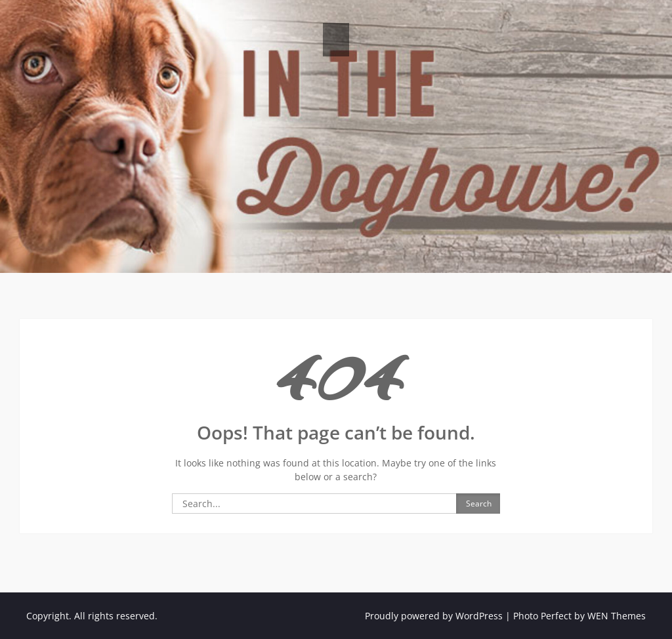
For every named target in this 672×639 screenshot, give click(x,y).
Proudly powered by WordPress (434, 616)
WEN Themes (617, 616)
